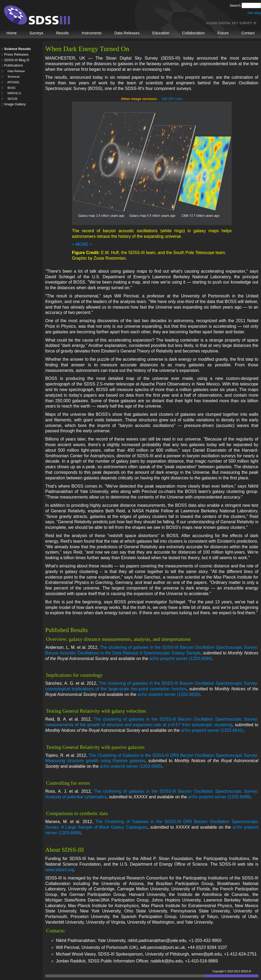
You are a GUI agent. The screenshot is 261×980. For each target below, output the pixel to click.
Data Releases (127, 33)
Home (11, 33)
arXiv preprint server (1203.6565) (131, 766)
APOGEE (12, 82)
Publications (14, 65)
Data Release (15, 71)
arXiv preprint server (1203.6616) (169, 694)
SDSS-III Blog (15, 60)
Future (223, 33)
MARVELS (13, 93)
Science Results (18, 49)
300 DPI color (172, 99)
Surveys (36, 33)
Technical (12, 77)
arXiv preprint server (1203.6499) (219, 797)
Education (161, 33)
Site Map (254, 13)
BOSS (10, 88)
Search (236, 5)
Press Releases (16, 54)
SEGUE (11, 99)
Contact (248, 33)
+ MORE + (82, 244)
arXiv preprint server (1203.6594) (181, 659)
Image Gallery (15, 104)
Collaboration (193, 33)
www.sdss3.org (60, 870)
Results (62, 33)
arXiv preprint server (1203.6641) (212, 730)
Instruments (91, 33)
